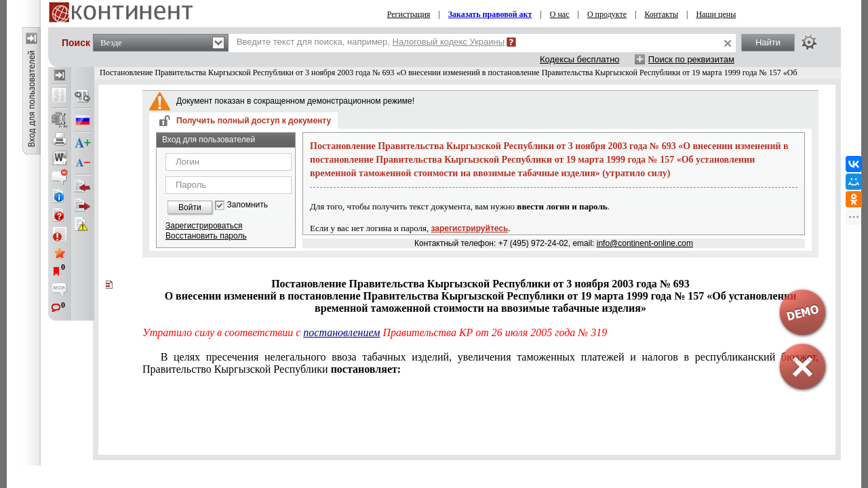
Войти (190, 207)
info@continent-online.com (645, 243)
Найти (768, 42)
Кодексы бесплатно (580, 59)
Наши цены (716, 14)
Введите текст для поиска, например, (371, 42)
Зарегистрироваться (204, 226)
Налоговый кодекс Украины (449, 42)
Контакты (661, 14)
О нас (560, 14)
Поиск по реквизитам (691, 59)
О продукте (607, 14)
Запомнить (248, 205)
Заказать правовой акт (490, 14)
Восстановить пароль (206, 236)
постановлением (341, 332)
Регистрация (409, 14)
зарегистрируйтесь (470, 228)
